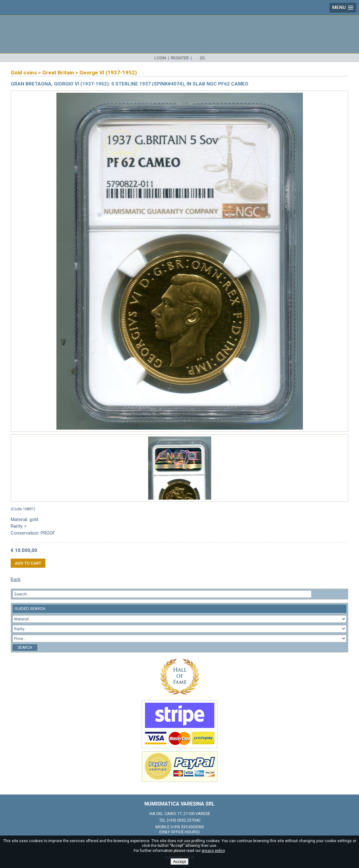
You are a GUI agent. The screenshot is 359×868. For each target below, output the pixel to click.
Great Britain (58, 73)
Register (180, 58)
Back (16, 579)
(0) (202, 58)
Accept (179, 862)
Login (160, 58)
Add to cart (28, 563)
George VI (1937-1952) (108, 73)
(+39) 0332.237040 (183, 820)
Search (25, 648)
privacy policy (213, 851)
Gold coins (24, 73)
